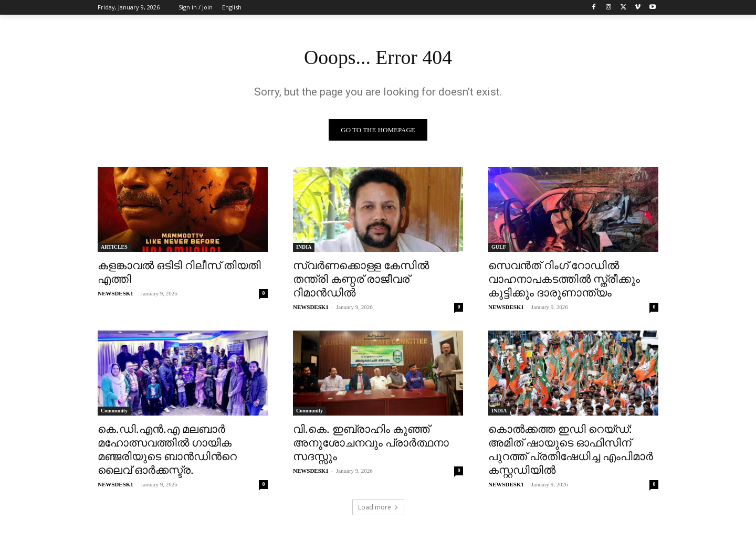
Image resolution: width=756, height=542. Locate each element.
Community (114, 412)
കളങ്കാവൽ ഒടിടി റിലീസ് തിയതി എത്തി (179, 273)
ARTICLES (114, 248)
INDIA (304, 248)
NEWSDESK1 (115, 295)
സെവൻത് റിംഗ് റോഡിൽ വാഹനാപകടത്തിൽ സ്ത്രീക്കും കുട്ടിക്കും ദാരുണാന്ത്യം (564, 280)
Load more (378, 509)
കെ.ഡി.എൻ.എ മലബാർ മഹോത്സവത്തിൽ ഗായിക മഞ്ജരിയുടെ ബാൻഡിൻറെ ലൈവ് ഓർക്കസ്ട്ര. (167, 451)
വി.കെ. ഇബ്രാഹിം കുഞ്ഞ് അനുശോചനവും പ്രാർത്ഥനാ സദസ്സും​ (371, 444)
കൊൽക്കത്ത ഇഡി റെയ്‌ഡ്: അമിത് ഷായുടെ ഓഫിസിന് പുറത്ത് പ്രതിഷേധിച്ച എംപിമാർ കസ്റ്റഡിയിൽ (571, 451)
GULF (499, 248)
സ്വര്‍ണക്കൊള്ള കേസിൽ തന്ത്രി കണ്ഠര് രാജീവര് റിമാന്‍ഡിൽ (361, 280)
